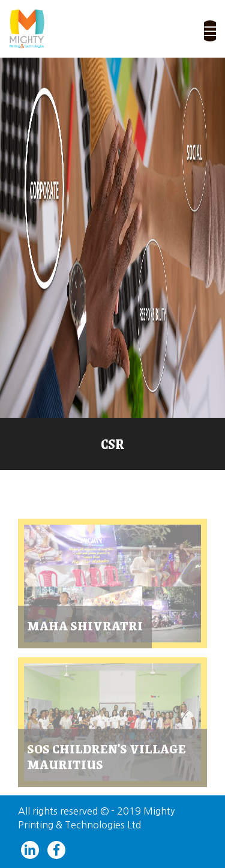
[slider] (112, 238)
